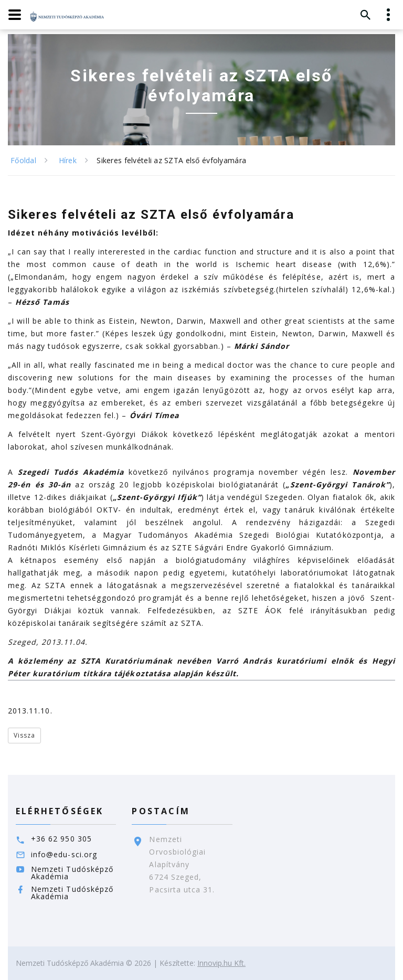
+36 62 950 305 (61, 839)
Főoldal (23, 160)
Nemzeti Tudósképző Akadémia (72, 873)
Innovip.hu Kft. (221, 963)
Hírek (68, 160)
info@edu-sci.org (64, 854)
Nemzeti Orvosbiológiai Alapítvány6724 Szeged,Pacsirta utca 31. (182, 864)
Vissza (24, 735)
